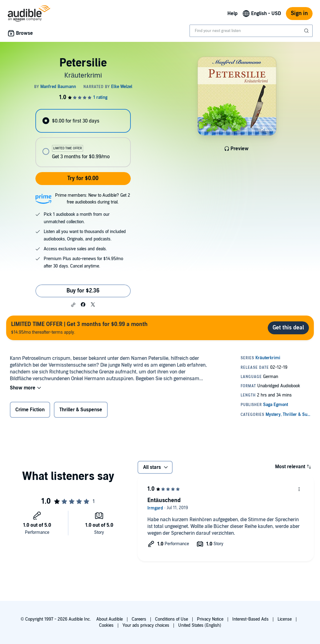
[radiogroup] (83, 138)
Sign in (299, 13)
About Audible (110, 619)
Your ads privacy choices (146, 625)
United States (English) (200, 625)
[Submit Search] (307, 31)
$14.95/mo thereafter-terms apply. (79, 328)
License (285, 619)
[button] (73, 305)
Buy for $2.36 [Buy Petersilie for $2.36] (83, 291)
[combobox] (251, 31)
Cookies (106, 625)
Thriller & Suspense (81, 410)
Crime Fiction (30, 410)
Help (232, 14)
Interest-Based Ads (250, 619)
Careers (139, 619)
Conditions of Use (172, 619)
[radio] (83, 121)
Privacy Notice (210, 619)
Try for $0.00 (83, 178)
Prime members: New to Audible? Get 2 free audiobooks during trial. (93, 199)
